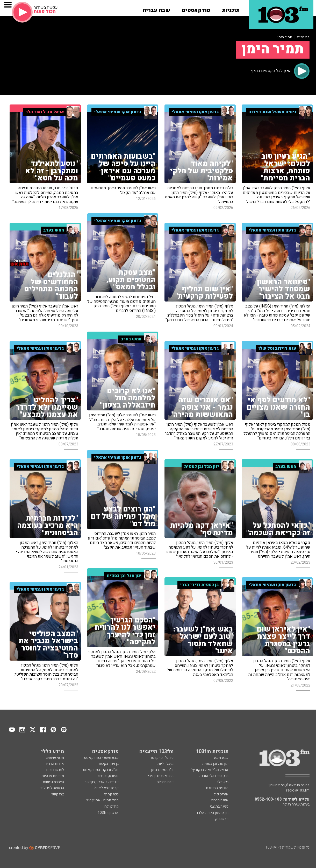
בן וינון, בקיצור (108, 764)
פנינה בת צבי (219, 806)
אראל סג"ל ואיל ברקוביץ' (210, 770)
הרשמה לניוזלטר (52, 788)
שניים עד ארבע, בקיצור (102, 782)
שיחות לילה (165, 782)
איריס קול (221, 794)
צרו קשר (58, 794)
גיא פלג (223, 782)
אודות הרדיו (55, 764)
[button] (231, 9)
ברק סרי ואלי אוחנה (214, 776)
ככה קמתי (111, 794)
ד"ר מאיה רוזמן (162, 770)
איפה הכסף (220, 800)
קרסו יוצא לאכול (106, 788)
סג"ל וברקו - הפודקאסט (101, 770)
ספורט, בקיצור (108, 776)
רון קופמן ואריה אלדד (212, 813)
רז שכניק (222, 819)
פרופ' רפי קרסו (162, 758)
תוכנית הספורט (217, 788)
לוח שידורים (55, 770)
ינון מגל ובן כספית (215, 764)
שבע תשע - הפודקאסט (101, 758)
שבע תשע (221, 758)
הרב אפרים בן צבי (161, 776)
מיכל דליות (166, 764)
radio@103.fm (298, 790)
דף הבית (303, 37)
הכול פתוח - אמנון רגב (102, 800)
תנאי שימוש (55, 758)
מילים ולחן (111, 806)
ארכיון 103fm (108, 813)
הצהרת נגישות (53, 782)
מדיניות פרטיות (53, 776)
